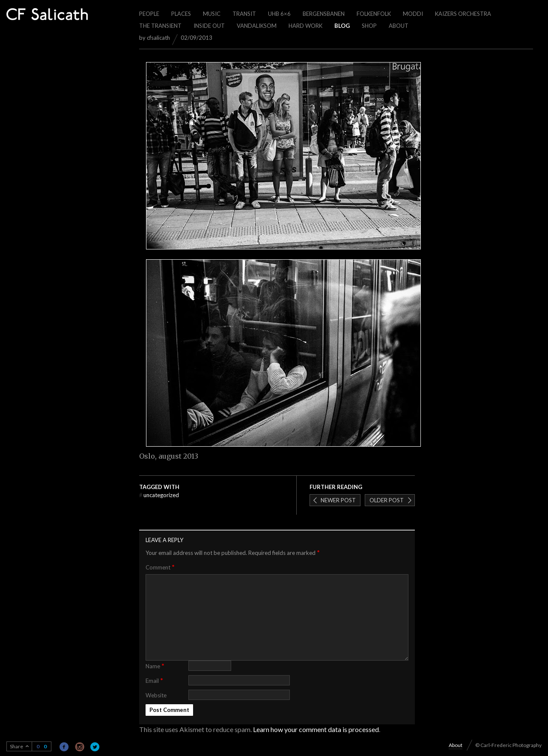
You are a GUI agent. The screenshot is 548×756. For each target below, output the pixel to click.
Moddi (413, 14)
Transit (244, 14)
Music (212, 14)
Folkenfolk (374, 14)
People (149, 14)
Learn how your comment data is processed (316, 729)
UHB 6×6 (279, 14)
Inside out (209, 26)
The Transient (160, 26)
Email (154, 680)
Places (181, 14)
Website (156, 695)
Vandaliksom (257, 26)
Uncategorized (159, 495)
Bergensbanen (324, 14)
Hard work (305, 26)
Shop (369, 26)
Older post (387, 500)
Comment (160, 567)
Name (155, 666)
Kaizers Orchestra (463, 14)
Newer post (338, 500)
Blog (342, 26)
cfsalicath (158, 38)
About (399, 26)
